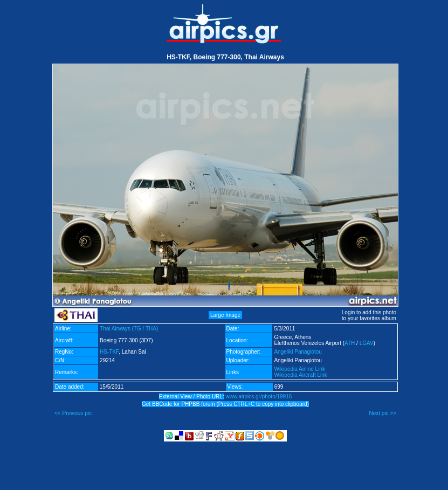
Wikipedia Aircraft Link (300, 375)
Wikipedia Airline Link (299, 369)
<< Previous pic (73, 413)
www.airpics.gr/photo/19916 (259, 396)
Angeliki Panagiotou (298, 352)
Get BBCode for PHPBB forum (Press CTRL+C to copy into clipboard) (225, 404)
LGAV (367, 343)
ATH (350, 343)
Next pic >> (382, 413)
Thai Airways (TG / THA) (129, 329)
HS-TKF (109, 352)
